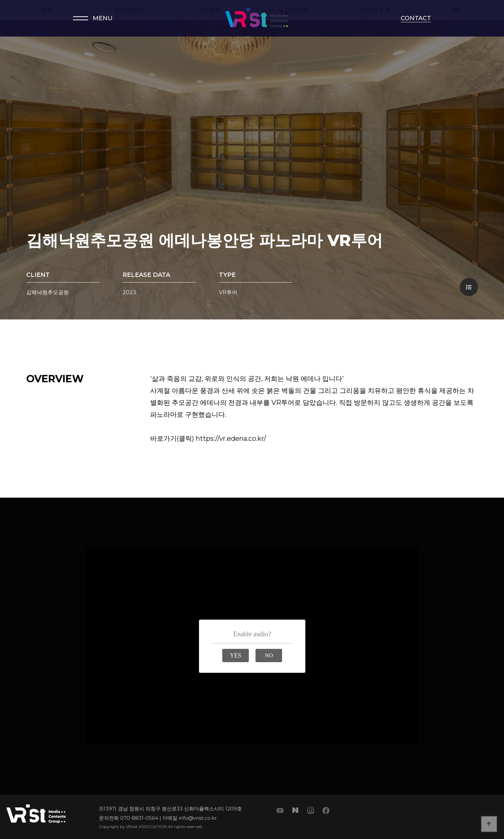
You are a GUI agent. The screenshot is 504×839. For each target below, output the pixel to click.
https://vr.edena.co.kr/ (231, 438)
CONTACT (416, 18)
